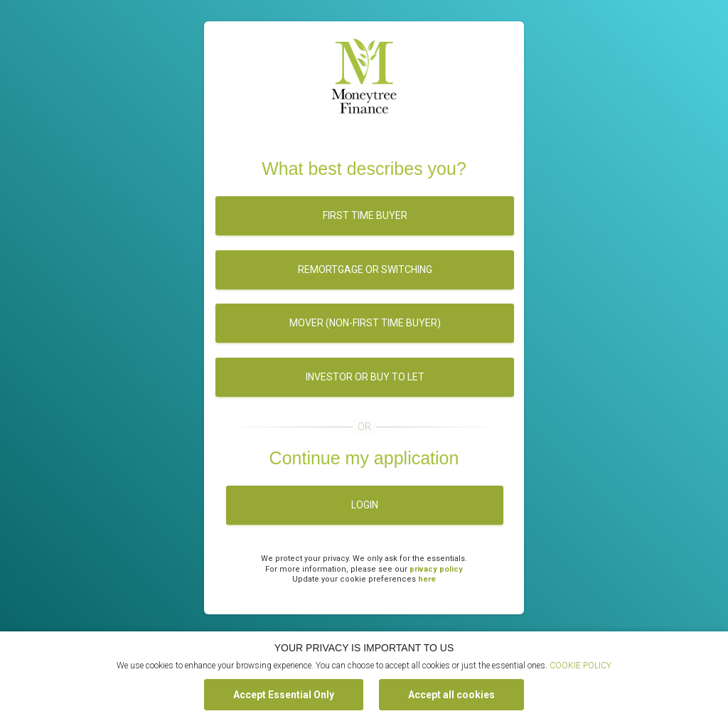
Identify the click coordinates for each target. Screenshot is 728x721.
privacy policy (436, 569)
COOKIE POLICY (580, 666)
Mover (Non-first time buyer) (365, 323)
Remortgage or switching (365, 269)
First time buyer (365, 215)
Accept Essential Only (284, 695)
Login (365, 505)
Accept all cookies (451, 695)
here (427, 579)
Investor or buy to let (365, 377)
